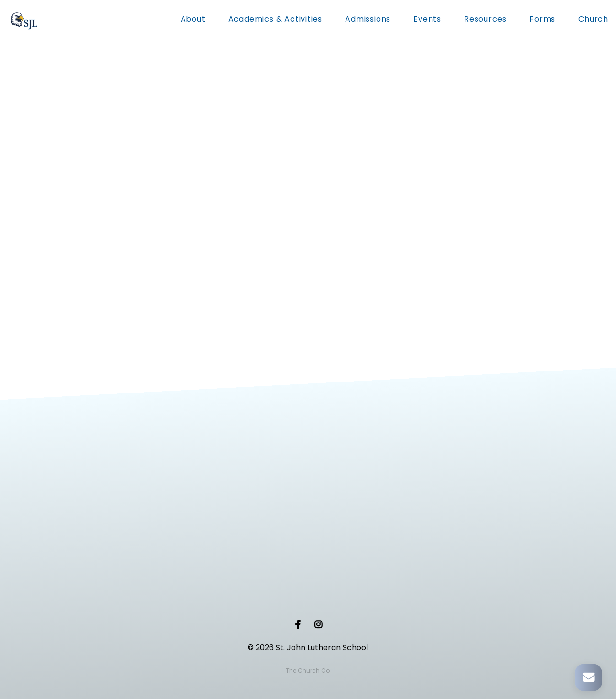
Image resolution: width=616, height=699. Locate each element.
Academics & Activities (276, 20)
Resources (485, 20)
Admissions (368, 20)
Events (427, 20)
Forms (542, 20)
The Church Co (308, 671)
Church (593, 20)
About (193, 20)
